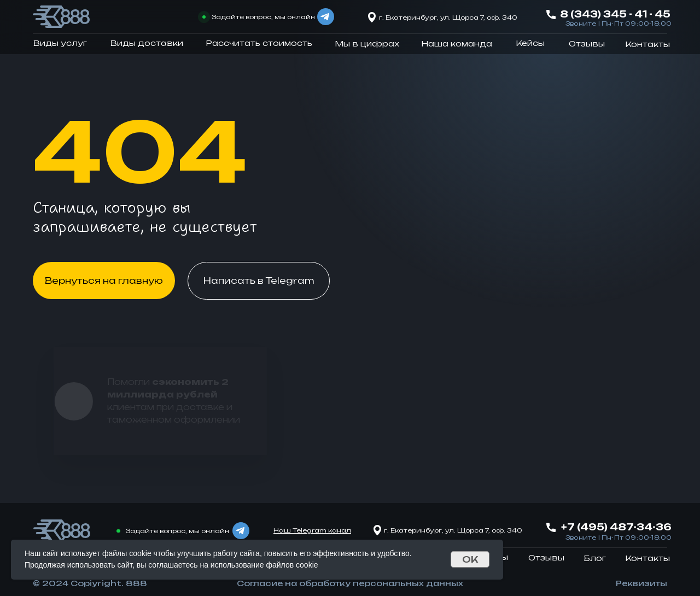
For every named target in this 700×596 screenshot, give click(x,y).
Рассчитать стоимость (259, 43)
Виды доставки (147, 43)
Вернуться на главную (104, 281)
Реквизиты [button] (641, 583)
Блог (595, 558)
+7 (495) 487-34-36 (616, 527)
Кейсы (530, 43)
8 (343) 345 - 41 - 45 (615, 14)
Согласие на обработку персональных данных (350, 583)
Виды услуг (60, 43)
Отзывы (587, 43)
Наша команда (457, 43)
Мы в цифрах (367, 43)
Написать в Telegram (259, 281)
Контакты (647, 44)
